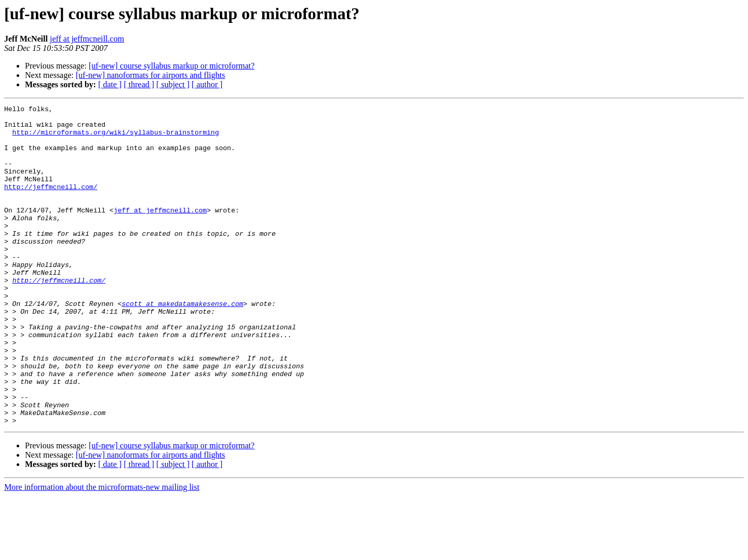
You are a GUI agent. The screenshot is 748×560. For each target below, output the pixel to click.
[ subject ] (173, 84)
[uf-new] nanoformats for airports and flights (150, 75)
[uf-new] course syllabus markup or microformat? (172, 66)
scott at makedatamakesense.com (182, 344)
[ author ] (207, 84)
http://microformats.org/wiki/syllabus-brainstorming (116, 138)
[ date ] (110, 84)
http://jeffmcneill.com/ (51, 204)
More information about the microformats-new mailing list (102, 551)
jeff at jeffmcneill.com (87, 39)
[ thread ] (139, 84)
